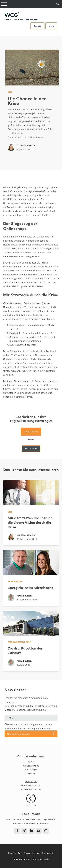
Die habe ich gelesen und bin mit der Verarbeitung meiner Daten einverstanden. (29, 728)
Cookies (12, 853)
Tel (58, 4)
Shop (51, 26)
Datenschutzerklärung (23, 725)
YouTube (39, 831)
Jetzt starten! (31, 432)
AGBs (47, 859)
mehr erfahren (31, 449)
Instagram (46, 831)
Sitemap (36, 853)
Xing (24, 831)
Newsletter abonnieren (18, 734)
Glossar (27, 853)
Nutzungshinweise (21, 859)
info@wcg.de (31, 781)
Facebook (17, 831)
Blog (20, 853)
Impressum (37, 859)
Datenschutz (48, 853)
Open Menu (4, 4)
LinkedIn (32, 831)
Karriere (37, 26)
